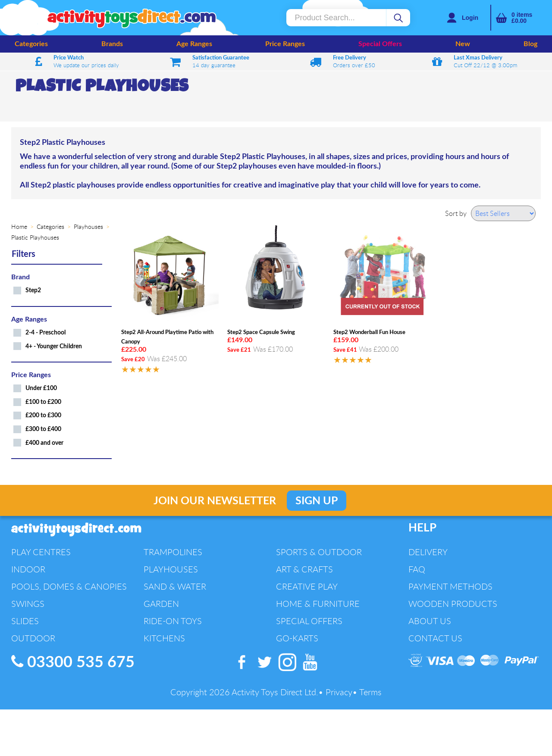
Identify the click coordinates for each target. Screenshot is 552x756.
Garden (161, 604)
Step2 (33, 290)
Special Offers (380, 44)
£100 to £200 (43, 402)
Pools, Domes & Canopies (69, 586)
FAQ (417, 569)
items (522, 18)
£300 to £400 (43, 429)
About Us (430, 621)
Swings (28, 604)
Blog (530, 44)
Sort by (456, 213)
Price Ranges (285, 44)
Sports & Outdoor (319, 552)
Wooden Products (453, 604)
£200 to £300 (43, 415)
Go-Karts (297, 638)
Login (470, 18)
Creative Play (307, 586)
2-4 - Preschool (45, 333)
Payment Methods (450, 586)
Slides (25, 621)
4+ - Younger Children (54, 346)
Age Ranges (194, 44)
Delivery (428, 552)
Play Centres (41, 552)
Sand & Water (175, 586)
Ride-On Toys (173, 621)
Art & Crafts (304, 569)
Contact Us (435, 638)
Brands (112, 44)
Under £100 (41, 388)
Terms (370, 692)
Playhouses (171, 569)
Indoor (28, 569)
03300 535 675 (73, 662)
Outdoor (33, 638)
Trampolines (173, 552)
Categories (31, 44)
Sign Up (317, 501)
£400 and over (44, 443)
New (463, 44)
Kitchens (164, 638)
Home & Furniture (318, 604)
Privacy (339, 692)
